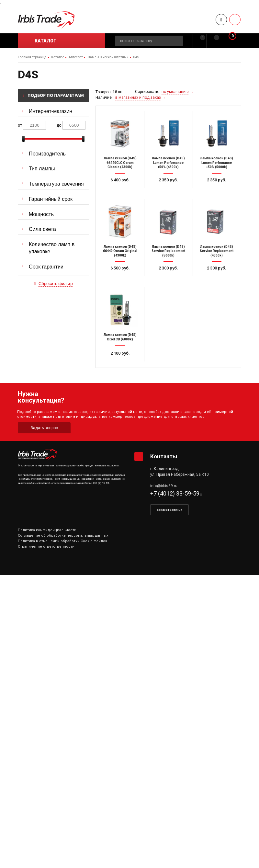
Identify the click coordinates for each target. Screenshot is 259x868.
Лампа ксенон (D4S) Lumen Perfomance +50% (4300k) (168, 163)
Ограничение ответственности (46, 547)
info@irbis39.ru (164, 486)
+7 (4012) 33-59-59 (175, 493)
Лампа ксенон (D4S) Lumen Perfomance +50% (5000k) (217, 163)
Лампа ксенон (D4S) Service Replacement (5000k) (168, 251)
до (59, 125)
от (20, 125)
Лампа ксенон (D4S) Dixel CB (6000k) (120, 337)
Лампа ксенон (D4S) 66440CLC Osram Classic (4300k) (120, 163)
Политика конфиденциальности (47, 530)
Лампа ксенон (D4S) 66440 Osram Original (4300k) (120, 251)
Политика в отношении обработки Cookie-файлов (63, 541)
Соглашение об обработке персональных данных (63, 536)
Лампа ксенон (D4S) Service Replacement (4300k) (217, 251)
